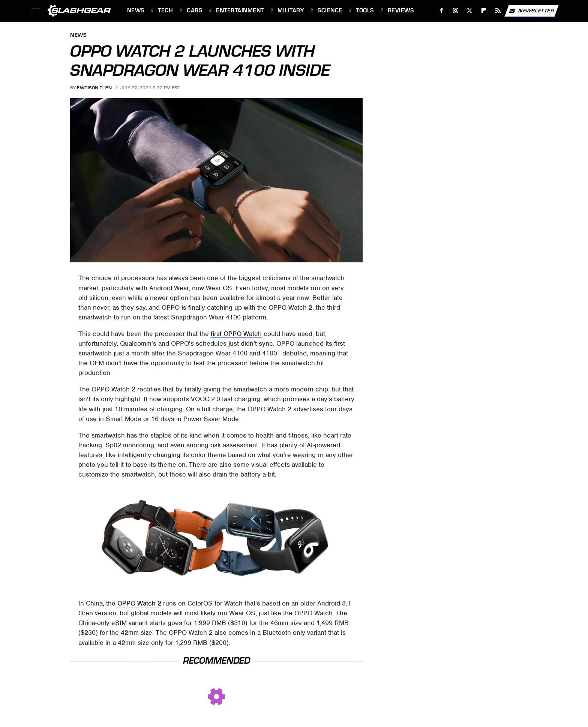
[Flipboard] (484, 11)
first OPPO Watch (236, 334)
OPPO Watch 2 (139, 603)
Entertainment (240, 10)
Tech (165, 10)
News (136, 10)
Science (330, 10)
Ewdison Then (94, 88)
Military (291, 10)
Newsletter (531, 11)
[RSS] (498, 11)
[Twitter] (470, 11)
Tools (365, 10)
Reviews (401, 10)
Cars (194, 10)
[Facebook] (441, 11)
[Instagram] (455, 11)
